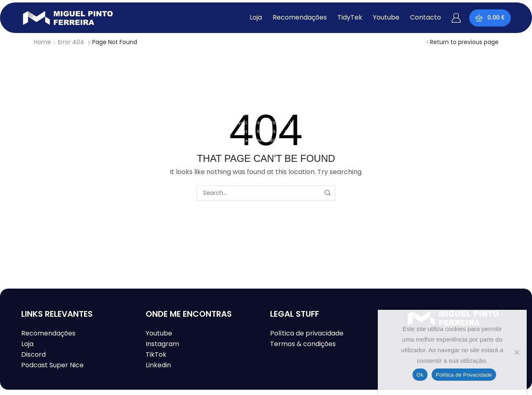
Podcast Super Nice (52, 365)
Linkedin (158, 365)
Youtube (159, 333)
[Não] (516, 352)
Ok (420, 375)
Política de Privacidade (464, 375)
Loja (27, 344)
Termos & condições (303, 344)
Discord (33, 354)
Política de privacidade (307, 333)
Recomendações (48, 333)
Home (42, 42)
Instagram (162, 344)
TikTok (156, 354)
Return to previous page (464, 42)
